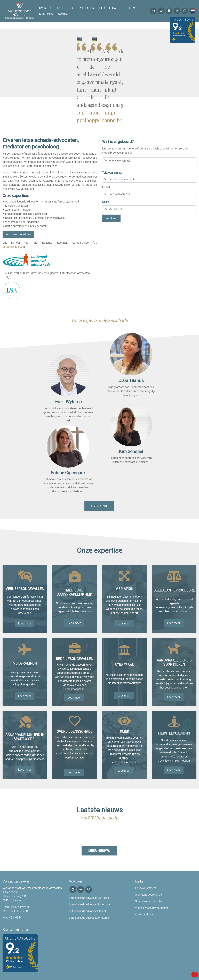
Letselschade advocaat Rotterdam (89, 889)
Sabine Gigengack (68, 457)
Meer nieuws (99, 835)
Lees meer (25, 608)
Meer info (46, 14)
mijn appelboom (170, 82)
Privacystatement (146, 872)
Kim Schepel (131, 436)
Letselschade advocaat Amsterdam (90, 902)
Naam (106, 186)
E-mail (106, 171)
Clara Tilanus (131, 365)
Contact (64, 14)
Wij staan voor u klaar (18, 218)
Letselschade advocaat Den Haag (89, 882)
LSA (6, 261)
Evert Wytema (68, 386)
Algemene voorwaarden (149, 879)
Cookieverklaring (145, 899)
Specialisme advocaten (149, 885)
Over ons (46, 8)
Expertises (65, 8)
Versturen (111, 202)
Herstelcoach (109, 8)
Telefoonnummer (112, 157)
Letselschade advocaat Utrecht (87, 895)
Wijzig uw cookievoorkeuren (152, 892)
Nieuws (132, 8)
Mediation (87, 8)
